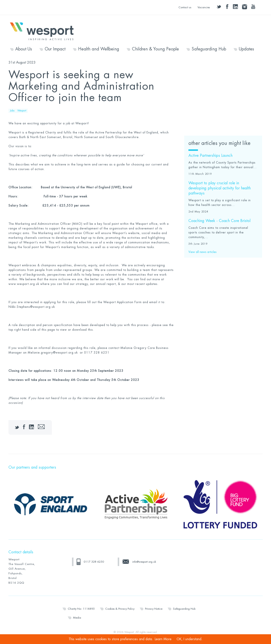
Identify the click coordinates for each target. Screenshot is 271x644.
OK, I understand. (189, 639)
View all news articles (203, 252)
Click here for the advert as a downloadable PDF (220, 78)
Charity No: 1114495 (81, 609)
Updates (246, 49)
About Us (24, 49)
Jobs (12, 111)
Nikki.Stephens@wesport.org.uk (32, 307)
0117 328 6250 (94, 562)
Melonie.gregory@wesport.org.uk (53, 353)
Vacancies (204, 7)
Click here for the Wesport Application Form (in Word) (220, 121)
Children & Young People (155, 49)
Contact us (185, 7)
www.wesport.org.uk (24, 284)
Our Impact (55, 49)
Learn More (163, 639)
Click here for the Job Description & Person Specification (219, 99)
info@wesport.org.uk (144, 562)
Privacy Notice (154, 609)
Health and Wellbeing (99, 49)
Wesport (44, 31)
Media (77, 618)
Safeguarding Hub (209, 49)
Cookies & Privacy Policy (120, 609)
